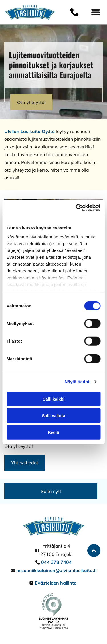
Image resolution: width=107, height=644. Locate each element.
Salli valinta (53, 416)
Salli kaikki (53, 399)
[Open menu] (96, 12)
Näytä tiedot (77, 382)
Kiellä (53, 432)
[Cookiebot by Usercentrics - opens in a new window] (76, 208)
